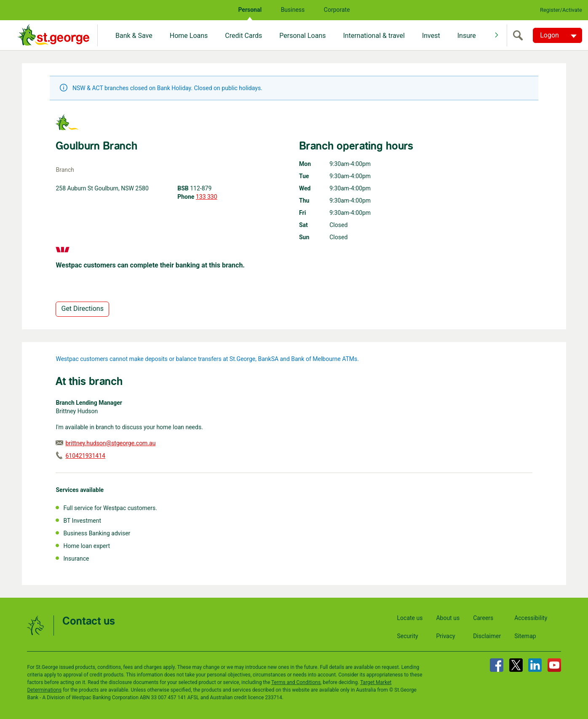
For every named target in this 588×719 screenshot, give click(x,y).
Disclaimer (487, 636)
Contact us (89, 621)
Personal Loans (302, 36)
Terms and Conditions (296, 682)
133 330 (207, 197)
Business (293, 10)
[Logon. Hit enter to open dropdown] (557, 35)
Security (408, 636)
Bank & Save (134, 36)
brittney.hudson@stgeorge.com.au (110, 443)
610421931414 (85, 456)
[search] (520, 35)
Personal (250, 10)
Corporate (337, 10)
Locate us (410, 618)
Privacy (445, 636)
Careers (483, 618)
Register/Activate (561, 10)
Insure (467, 36)
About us (448, 618)
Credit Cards (243, 36)
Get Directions (82, 309)
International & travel (374, 36)
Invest (431, 36)
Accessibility (531, 618)
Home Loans (189, 36)
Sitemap (525, 636)
